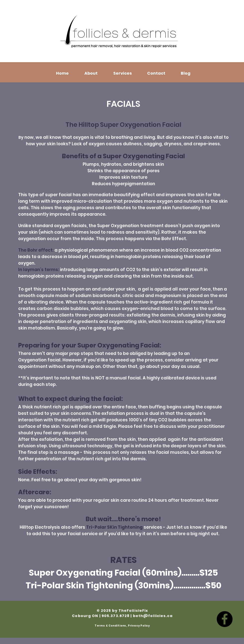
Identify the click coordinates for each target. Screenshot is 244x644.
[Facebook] (225, 619)
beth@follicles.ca (153, 616)
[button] (91, 73)
